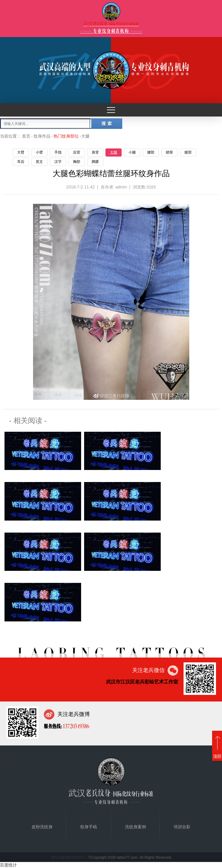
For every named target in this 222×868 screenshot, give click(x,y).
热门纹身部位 (66, 136)
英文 (39, 162)
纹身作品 (42, 136)
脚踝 (95, 162)
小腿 (132, 152)
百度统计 (8, 865)
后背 (77, 152)
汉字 (58, 162)
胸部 (77, 162)
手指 (58, 152)
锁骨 (169, 152)
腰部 (151, 152)
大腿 (114, 152)
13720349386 (76, 726)
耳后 (21, 162)
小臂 (39, 152)
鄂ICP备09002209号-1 (69, 857)
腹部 (188, 152)
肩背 (95, 152)
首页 (26, 136)
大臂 (21, 152)
